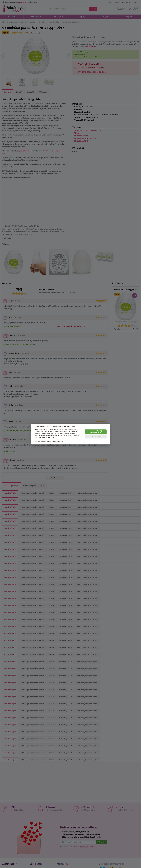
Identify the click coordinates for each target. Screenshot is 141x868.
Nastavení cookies (96, 437)
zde (70, 435)
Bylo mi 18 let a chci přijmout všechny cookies (96, 432)
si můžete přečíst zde (57, 441)
